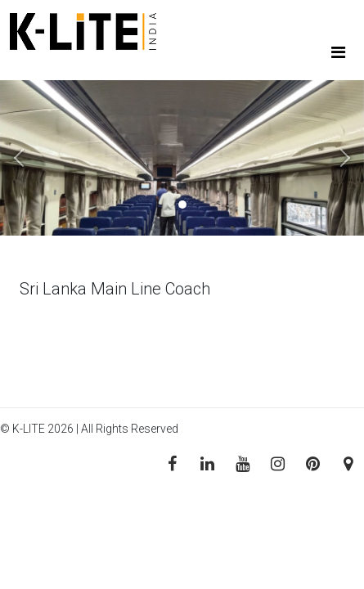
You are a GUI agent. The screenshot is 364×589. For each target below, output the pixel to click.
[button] (27, 158)
